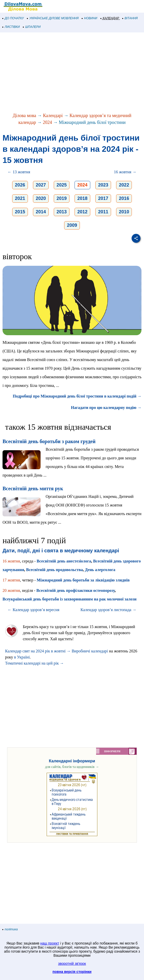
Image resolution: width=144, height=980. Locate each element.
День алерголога (100, 570)
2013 (62, 212)
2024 (47, 122)
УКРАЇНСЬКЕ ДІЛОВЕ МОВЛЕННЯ (53, 18)
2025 (62, 185)
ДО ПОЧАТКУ (13, 18)
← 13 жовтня (19, 172)
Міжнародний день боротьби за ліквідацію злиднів (83, 580)
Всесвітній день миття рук (33, 488)
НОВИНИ (90, 18)
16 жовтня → (125, 172)
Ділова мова (24, 116)
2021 (20, 198)
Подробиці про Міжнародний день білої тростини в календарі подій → (77, 396)
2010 (124, 212)
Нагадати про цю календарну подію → (106, 408)
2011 (103, 212)
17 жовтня (11, 580)
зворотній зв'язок (72, 964)
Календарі (53, 116)
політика (10, 929)
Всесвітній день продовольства (55, 570)
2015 (20, 212)
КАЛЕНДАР (110, 18)
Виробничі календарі (90, 651)
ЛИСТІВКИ (11, 27)
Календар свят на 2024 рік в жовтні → (38, 651)
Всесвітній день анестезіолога (64, 561)
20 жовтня (11, 590)
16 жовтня (11, 561)
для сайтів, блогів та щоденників (72, 767)
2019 (62, 198)
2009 (72, 225)
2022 (124, 185)
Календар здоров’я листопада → (109, 610)
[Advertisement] (72, 73)
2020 (41, 198)
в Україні (22, 657)
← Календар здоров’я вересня (33, 610)
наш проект (50, 943)
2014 (41, 212)
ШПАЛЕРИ (32, 27)
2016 (124, 198)
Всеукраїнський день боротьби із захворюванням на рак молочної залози (69, 599)
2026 (20, 185)
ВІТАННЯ (130, 18)
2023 (103, 185)
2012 (82, 212)
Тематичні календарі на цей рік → (34, 663)
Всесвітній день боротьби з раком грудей (49, 441)
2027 (41, 185)
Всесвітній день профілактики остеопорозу (75, 590)
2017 (103, 198)
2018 (82, 198)
